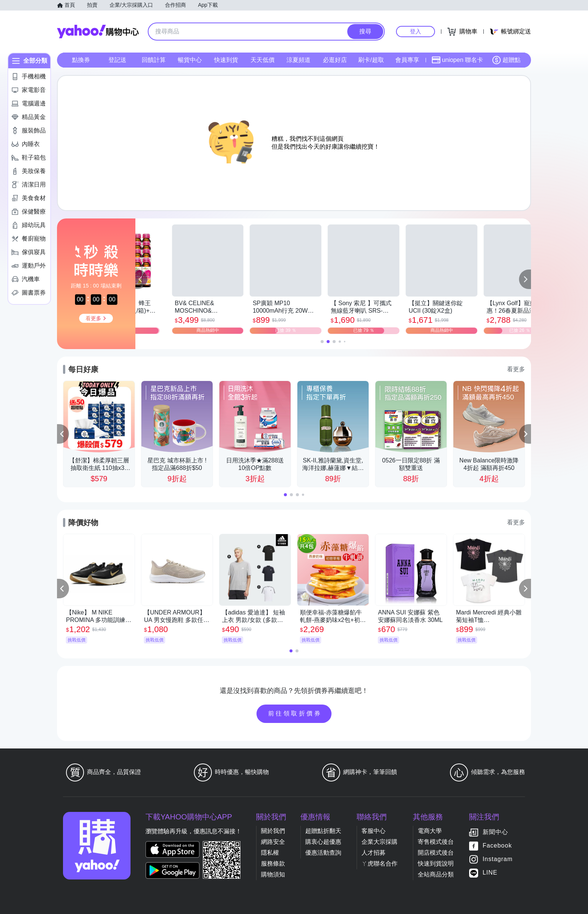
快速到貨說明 (436, 864)
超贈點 (506, 60)
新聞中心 (495, 832)
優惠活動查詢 (323, 853)
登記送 (117, 60)
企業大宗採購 (379, 842)
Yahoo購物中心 (98, 32)
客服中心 (373, 831)
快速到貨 (226, 60)
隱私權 (270, 853)
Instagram (498, 859)
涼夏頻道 (298, 60)
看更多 (516, 369)
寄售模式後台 (436, 842)
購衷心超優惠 (323, 842)
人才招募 (373, 853)
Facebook (497, 845)
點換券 (81, 60)
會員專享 (407, 60)
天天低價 (262, 60)
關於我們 (273, 831)
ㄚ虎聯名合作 (379, 864)
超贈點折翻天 (323, 831)
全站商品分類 (436, 874)
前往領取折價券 (295, 713)
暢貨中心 (190, 60)
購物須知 (273, 874)
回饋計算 (154, 60)
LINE (490, 873)
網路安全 (273, 842)
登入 (415, 31)
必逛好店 (335, 60)
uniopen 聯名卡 (457, 60)
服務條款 (273, 864)
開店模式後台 (436, 853)
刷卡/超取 (371, 60)
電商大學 (430, 831)
